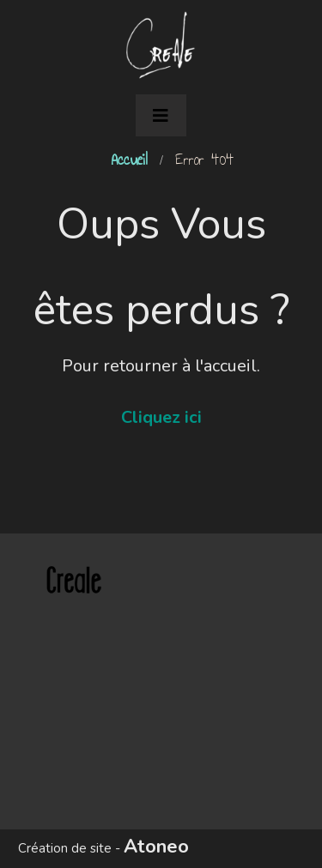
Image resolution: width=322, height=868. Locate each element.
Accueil (129, 160)
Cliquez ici (161, 417)
